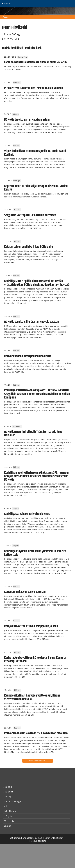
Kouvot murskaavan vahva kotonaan (25, 592)
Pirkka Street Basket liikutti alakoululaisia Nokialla (34, 88)
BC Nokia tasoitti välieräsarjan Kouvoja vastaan (32, 322)
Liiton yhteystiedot (54, 838)
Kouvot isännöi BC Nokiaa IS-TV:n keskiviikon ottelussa (36, 733)
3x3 (5, 806)
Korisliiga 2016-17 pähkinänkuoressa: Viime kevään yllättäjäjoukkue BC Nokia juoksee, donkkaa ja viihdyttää (37, 283)
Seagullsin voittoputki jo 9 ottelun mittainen (30, 215)
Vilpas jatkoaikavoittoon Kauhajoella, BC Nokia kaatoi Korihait (35, 153)
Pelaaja (6, 17)
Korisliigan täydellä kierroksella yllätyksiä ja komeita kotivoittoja (35, 553)
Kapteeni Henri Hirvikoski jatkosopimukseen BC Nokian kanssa (36, 188)
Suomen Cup (23, 57)
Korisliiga (17, 181)
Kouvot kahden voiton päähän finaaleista (28, 356)
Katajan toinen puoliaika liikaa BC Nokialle (29, 247)
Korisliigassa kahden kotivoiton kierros (27, 514)
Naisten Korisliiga (12, 802)
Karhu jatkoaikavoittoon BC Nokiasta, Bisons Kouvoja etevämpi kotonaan (35, 659)
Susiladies (8, 792)
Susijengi (8, 787)
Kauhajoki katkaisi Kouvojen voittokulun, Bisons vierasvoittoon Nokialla (32, 697)
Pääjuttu (15, 114)
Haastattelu (17, 426)
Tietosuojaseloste (37, 841)
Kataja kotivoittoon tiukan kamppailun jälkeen (31, 626)
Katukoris (17, 83)
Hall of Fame (10, 811)
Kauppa (7, 826)
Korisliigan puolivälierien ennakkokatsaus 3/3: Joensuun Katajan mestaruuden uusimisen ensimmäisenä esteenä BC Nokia (37, 476)
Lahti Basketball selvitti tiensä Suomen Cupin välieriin (35, 62)
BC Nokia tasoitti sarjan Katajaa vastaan (27, 120)
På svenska (9, 821)
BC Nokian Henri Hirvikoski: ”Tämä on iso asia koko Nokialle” (33, 434)
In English (8, 816)
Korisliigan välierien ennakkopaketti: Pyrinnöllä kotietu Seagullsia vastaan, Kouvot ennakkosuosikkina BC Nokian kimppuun (37, 394)
